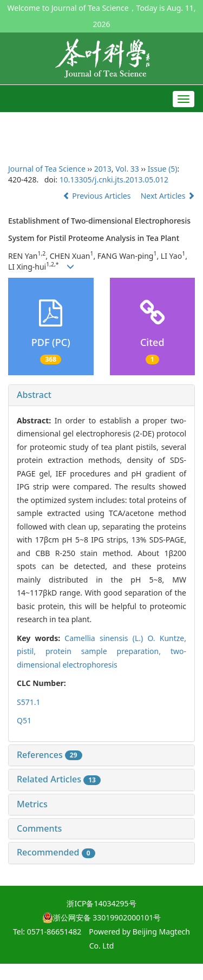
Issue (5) (163, 169)
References (50, 755)
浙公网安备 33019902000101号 (102, 917)
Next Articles (168, 196)
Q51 (24, 720)
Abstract (34, 395)
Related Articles (59, 779)
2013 (103, 169)
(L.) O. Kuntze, (125, 638)
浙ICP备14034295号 (101, 903)
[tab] (101, 395)
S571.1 (28, 702)
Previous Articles (98, 196)
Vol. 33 (127, 169)
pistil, (31, 651)
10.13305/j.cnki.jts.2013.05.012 (114, 179)
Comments (39, 828)
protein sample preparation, (108, 651)
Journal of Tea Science (47, 169)
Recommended (56, 852)
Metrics (32, 804)
